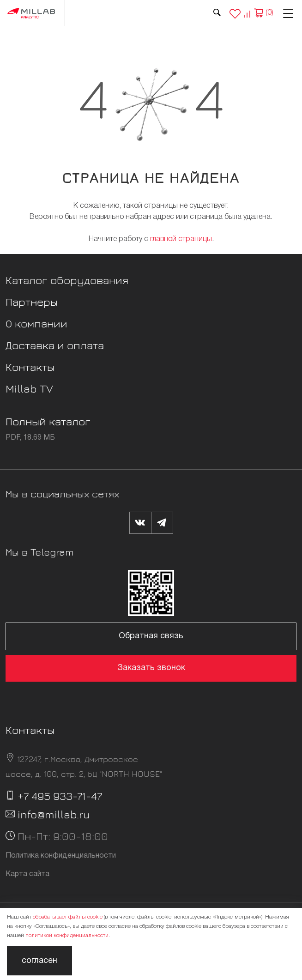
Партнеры (32, 302)
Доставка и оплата (55, 345)
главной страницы (181, 239)
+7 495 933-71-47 (60, 796)
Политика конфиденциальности (61, 856)
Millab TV (29, 388)
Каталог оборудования (67, 280)
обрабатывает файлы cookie (68, 917)
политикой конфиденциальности (67, 935)
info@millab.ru (54, 814)
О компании (36, 323)
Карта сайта (27, 874)
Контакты (30, 367)
